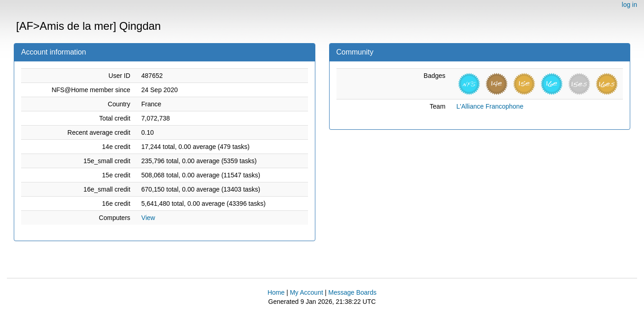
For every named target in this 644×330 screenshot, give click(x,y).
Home (276, 292)
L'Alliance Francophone (490, 106)
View (148, 218)
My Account (306, 292)
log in (630, 5)
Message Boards (352, 292)
